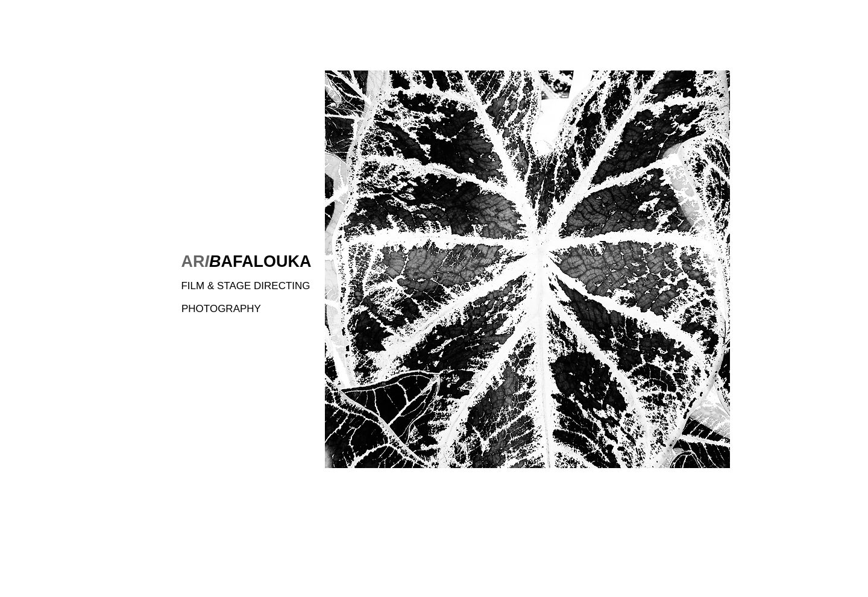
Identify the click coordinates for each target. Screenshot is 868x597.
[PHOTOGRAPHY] (231, 309)
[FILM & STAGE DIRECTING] (246, 286)
